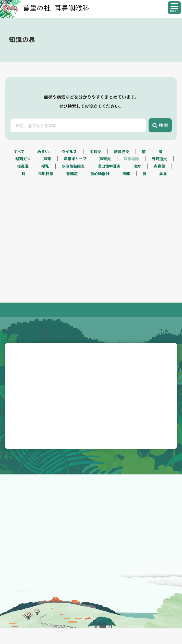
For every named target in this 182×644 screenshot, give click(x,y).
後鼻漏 (23, 168)
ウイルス (69, 153)
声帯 (47, 161)
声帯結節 (131, 161)
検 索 (160, 130)
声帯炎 (105, 161)
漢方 (137, 168)
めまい (43, 153)
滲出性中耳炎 (109, 168)
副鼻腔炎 (122, 153)
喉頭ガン (23, 161)
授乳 (45, 168)
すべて (19, 153)
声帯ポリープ (75, 161)
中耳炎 (95, 153)
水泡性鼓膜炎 (73, 168)
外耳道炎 (159, 161)
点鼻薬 (159, 168)
